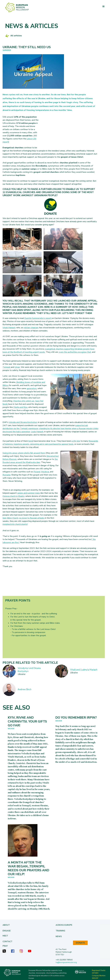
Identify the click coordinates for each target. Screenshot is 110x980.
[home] (17, 7)
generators (32, 388)
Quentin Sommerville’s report (38, 318)
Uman (17, 367)
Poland (37, 472)
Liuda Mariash (37, 432)
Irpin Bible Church (10, 518)
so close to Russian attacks (32, 518)
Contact (7, 942)
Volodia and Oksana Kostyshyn (23, 422)
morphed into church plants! (15, 524)
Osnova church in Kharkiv (14, 496)
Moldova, (45, 472)
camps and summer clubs (29, 493)
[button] (103, 7)
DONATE (80, 943)
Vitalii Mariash (9, 328)
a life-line (76, 441)
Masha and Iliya (20, 407)
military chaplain (31, 328)
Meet (5, 936)
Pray (5, 946)
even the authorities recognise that (75, 352)
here (30, 441)
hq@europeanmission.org (66, 962)
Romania (7, 475)
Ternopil (7, 367)
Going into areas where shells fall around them (24, 453)
